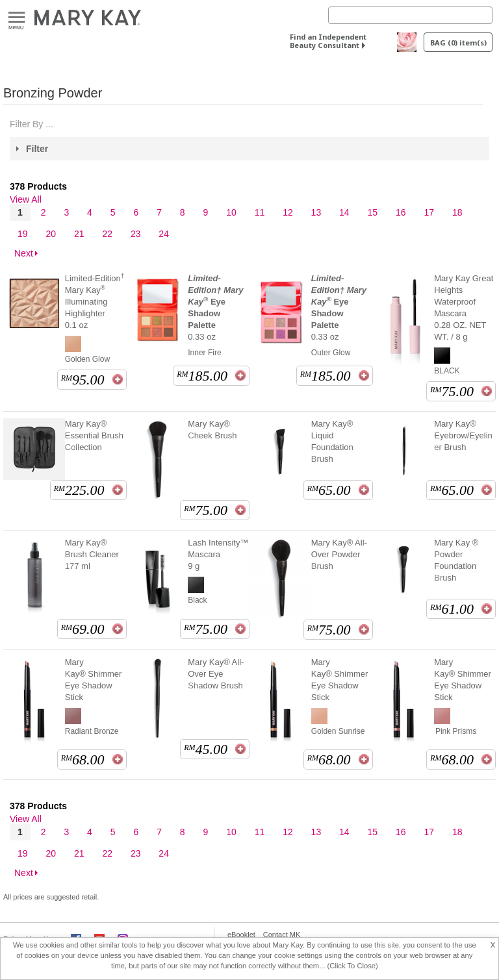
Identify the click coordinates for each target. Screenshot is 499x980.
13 (316, 212)
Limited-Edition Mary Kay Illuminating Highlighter (95, 301)
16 (401, 212)
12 (288, 212)
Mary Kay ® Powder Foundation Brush (456, 560)
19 (23, 234)
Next (24, 253)
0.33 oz (215, 308)
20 (51, 234)
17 (429, 212)
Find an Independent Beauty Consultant (328, 41)
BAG (458, 43)
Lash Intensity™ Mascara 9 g (218, 554)
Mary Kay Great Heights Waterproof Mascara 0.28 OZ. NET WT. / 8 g (464, 308)
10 (231, 212)
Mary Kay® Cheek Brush (212, 430)
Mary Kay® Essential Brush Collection (94, 435)
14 (344, 212)
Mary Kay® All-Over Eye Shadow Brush (216, 674)
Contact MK (282, 935)
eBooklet (241, 935)
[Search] (410, 15)
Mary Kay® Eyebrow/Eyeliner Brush (463, 435)
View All (26, 199)
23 (136, 234)
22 (107, 234)
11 (260, 212)
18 (457, 212)
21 (79, 234)
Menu (17, 18)
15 (373, 212)
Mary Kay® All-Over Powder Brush (339, 554)
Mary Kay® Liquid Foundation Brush (332, 441)
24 (164, 234)
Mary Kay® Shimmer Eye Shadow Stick (94, 680)
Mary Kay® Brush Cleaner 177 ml (92, 554)
